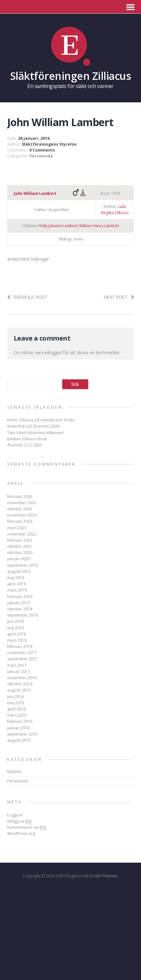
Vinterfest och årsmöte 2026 (33, 426)
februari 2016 (20, 721)
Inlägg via (19, 821)
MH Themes (106, 876)
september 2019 (22, 565)
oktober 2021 (20, 546)
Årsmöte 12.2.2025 (25, 445)
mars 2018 (17, 640)
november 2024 (22, 515)
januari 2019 (19, 603)
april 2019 (16, 584)
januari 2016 (19, 728)
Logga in (15, 815)
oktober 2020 (20, 553)
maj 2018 (16, 628)
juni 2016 (15, 697)
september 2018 (22, 615)
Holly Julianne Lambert (58, 226)
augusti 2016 (19, 690)
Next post (119, 297)
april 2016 (16, 709)
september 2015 (22, 734)
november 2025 (22, 503)
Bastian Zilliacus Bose (27, 439)
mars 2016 (17, 715)
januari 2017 (19, 672)
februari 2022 (20, 540)
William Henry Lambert (99, 226)
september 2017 (22, 659)
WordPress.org (21, 834)
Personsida (41, 156)
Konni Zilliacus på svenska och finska (41, 420)
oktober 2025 (20, 509)
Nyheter (14, 772)
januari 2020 (19, 559)
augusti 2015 (19, 740)
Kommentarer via (27, 827)
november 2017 (22, 653)
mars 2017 (17, 665)
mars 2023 (17, 528)
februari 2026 (20, 497)
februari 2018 (20, 646)
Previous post (27, 297)
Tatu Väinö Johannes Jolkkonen (35, 433)
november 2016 (22, 678)
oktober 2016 (20, 684)
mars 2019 (17, 590)
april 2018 (16, 634)
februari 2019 (20, 597)
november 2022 (22, 534)
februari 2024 (20, 521)
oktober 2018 (20, 609)
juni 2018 (15, 621)
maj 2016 (16, 703)
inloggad (53, 352)
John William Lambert (35, 193)
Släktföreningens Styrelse (49, 144)
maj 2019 (16, 578)
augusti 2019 (19, 571)
